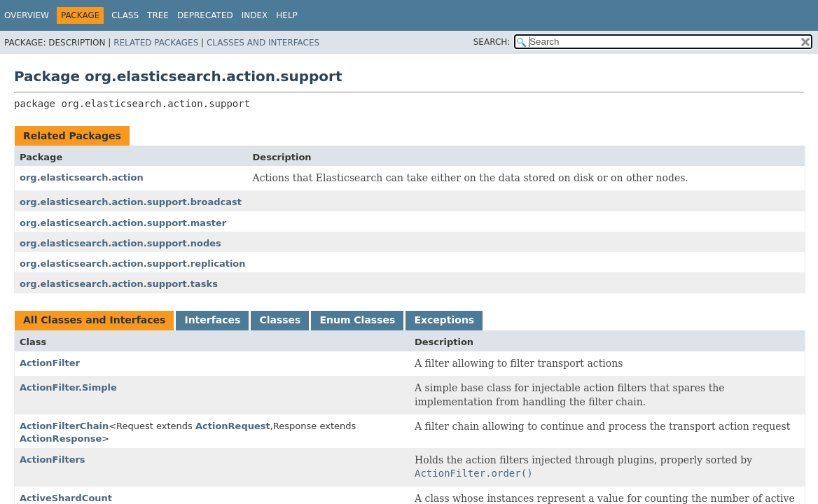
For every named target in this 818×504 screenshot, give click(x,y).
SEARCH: (492, 42)
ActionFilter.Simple (68, 387)
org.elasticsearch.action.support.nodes (120, 243)
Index (255, 15)
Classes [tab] (280, 320)
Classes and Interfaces (263, 43)
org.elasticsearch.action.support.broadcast (131, 202)
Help (287, 15)
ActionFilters (53, 460)
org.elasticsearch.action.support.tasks (119, 284)
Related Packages (156, 43)
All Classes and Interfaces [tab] (94, 320)
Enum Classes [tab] (357, 320)
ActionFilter (50, 363)
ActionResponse (61, 439)
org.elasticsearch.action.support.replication (133, 264)
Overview (27, 15)
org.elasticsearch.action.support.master (123, 223)
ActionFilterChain (64, 426)
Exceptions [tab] (444, 320)
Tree (158, 15)
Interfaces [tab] (212, 320)
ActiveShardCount (66, 498)
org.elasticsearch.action (82, 177)
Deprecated (205, 15)
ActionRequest (233, 426)
